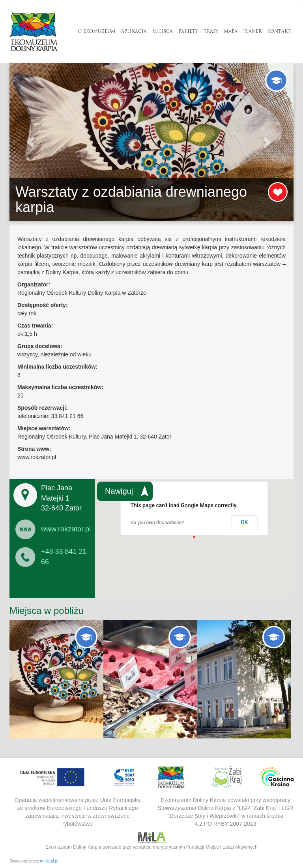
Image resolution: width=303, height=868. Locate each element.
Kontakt (279, 32)
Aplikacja (134, 32)
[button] (31, 142)
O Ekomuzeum (97, 32)
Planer (252, 32)
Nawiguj (119, 491)
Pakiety (188, 32)
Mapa (231, 32)
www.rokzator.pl (66, 529)
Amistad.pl (49, 861)
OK (244, 522)
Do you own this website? (157, 523)
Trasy (211, 32)
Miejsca (163, 32)
